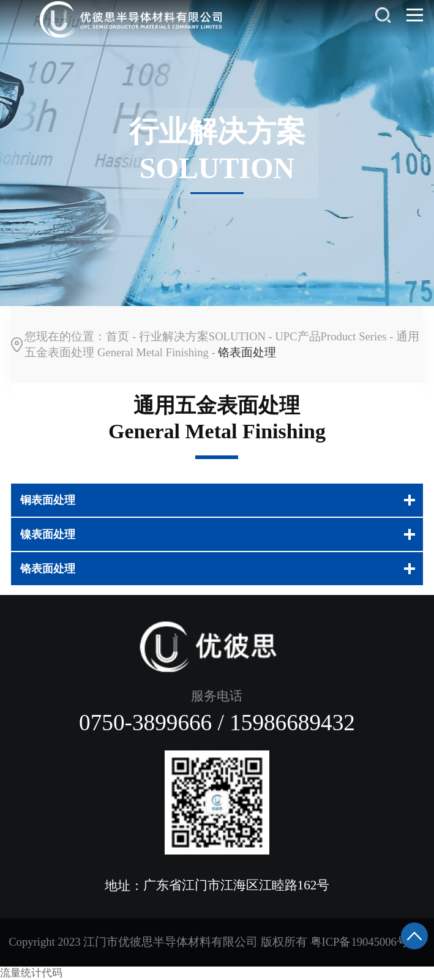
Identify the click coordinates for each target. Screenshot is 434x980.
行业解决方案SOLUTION (202, 336)
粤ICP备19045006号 (359, 942)
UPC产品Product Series (331, 336)
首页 (118, 336)
